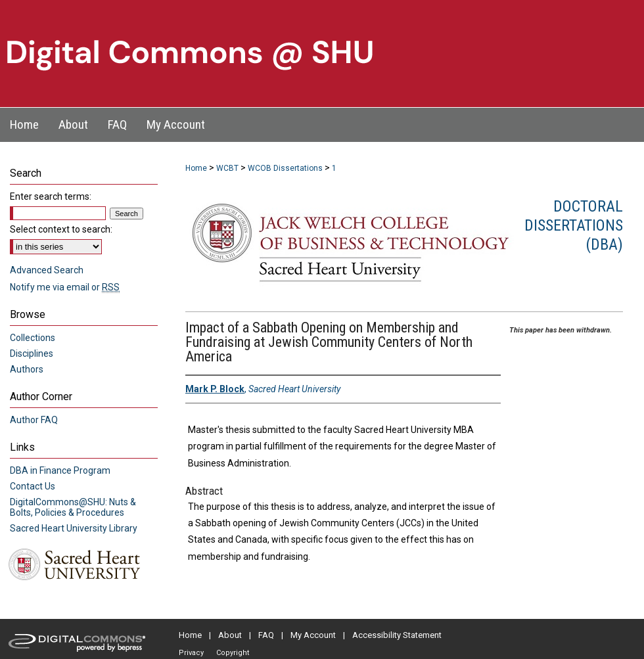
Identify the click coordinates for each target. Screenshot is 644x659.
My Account (313, 635)
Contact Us (33, 486)
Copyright (233, 653)
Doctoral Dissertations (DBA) (574, 225)
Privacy (191, 653)
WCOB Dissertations (285, 168)
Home (196, 168)
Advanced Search (47, 270)
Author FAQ (34, 420)
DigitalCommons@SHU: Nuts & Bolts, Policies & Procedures (73, 507)
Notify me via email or (65, 287)
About (230, 635)
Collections (33, 338)
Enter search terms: (51, 196)
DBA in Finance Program (60, 470)
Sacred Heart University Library (74, 528)
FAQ (266, 635)
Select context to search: (61, 229)
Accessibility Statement (397, 635)
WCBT (227, 168)
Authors (27, 369)
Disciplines (32, 353)
